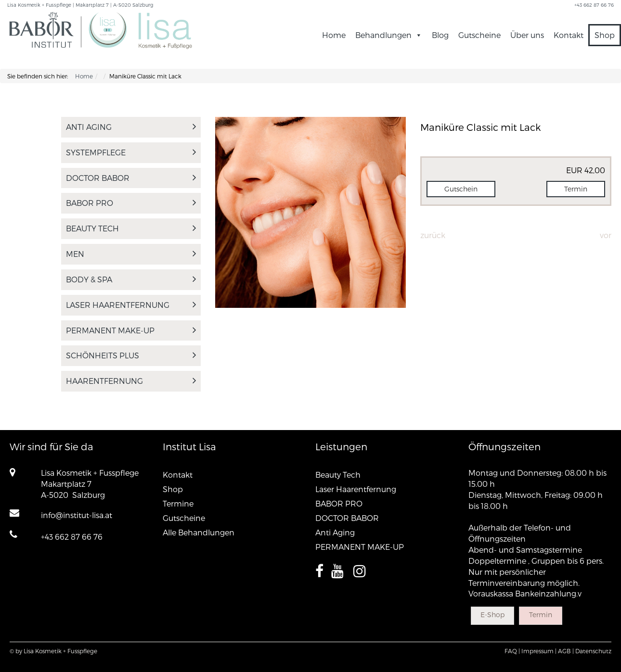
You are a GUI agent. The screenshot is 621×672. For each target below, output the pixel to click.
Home (334, 35)
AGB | (566, 651)
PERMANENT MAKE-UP (131, 330)
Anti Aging (131, 127)
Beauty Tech (131, 228)
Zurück (433, 235)
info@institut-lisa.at (77, 515)
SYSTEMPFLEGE (131, 152)
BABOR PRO (131, 203)
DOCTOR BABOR (131, 178)
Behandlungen (389, 35)
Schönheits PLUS (131, 355)
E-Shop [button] (492, 615)
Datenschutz (593, 651)
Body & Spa (131, 279)
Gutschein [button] (461, 189)
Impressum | (539, 651)
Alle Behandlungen (199, 532)
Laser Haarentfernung (131, 305)
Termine (178, 503)
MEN (131, 254)
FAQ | (512, 651)
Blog (440, 35)
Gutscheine (479, 35)
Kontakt (569, 35)
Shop (605, 35)
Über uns (527, 35)
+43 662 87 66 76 (72, 537)
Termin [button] (576, 189)
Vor (606, 235)
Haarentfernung (131, 381)
